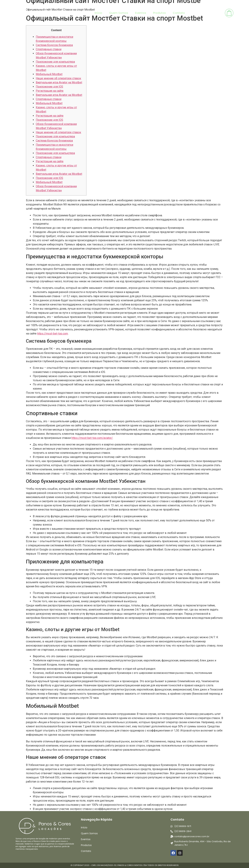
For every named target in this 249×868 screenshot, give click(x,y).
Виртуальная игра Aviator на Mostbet (59, 82)
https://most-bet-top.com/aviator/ (92, 438)
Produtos (159, 13)
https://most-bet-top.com (53, 334)
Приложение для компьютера (55, 62)
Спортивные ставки (49, 49)
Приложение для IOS (49, 87)
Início (98, 13)
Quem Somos (119, 13)
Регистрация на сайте (50, 91)
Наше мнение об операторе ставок (58, 78)
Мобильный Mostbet (49, 74)
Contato (179, 13)
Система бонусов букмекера (54, 45)
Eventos (141, 13)
